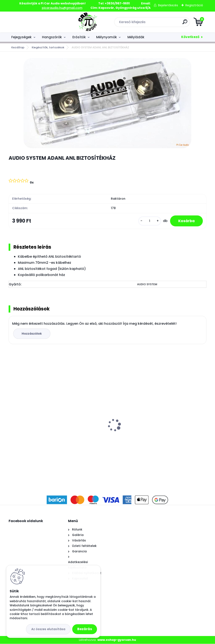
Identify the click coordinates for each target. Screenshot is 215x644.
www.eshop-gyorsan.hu (117, 640)
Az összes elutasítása (48, 629)
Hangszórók (52, 37)
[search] (158, 23)
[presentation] (12, 419)
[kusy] (149, 221)
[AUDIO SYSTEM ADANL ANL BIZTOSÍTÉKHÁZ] (107, 103)
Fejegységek (21, 37)
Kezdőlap (18, 47)
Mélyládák (136, 37)
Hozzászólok (32, 334)
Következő (190, 37)
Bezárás (85, 629)
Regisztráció (194, 5)
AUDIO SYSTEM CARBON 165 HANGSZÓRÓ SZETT (100, 418)
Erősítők (79, 37)
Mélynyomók (106, 37)
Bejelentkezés (168, 5)
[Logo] (34, 22)
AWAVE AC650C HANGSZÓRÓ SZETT (174, 408)
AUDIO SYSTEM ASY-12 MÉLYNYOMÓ (39, 431)
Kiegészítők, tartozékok (48, 47)
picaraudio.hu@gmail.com (62, 8)
